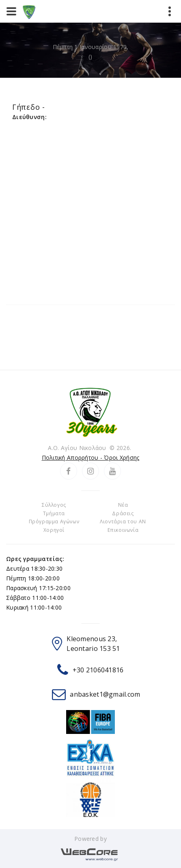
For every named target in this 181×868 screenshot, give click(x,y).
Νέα (123, 505)
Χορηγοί (54, 530)
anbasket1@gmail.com (105, 694)
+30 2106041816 (98, 670)
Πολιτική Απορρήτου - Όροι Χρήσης (91, 457)
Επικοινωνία (123, 530)
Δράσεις (123, 513)
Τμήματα (54, 513)
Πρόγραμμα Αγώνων (54, 521)
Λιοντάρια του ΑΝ (123, 521)
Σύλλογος (54, 505)
